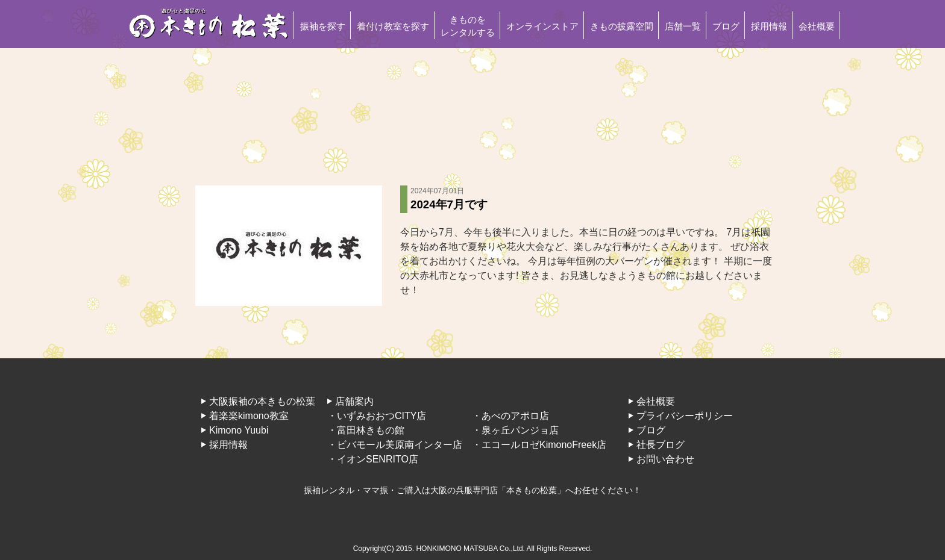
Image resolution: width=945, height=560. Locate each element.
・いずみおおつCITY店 (377, 416)
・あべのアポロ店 (510, 416)
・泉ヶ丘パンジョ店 (515, 430)
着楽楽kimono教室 (249, 416)
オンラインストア (542, 26)
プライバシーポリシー (685, 416)
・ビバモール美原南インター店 (395, 445)
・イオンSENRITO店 (373, 459)
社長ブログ (661, 445)
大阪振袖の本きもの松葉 (262, 401)
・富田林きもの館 (366, 430)
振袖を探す (323, 26)
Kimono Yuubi (239, 430)
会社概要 (817, 26)
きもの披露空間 (622, 26)
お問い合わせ (665, 459)
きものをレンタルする (468, 26)
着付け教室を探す (393, 26)
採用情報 (769, 26)
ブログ (726, 26)
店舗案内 (354, 401)
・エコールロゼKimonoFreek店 (539, 445)
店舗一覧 (683, 26)
